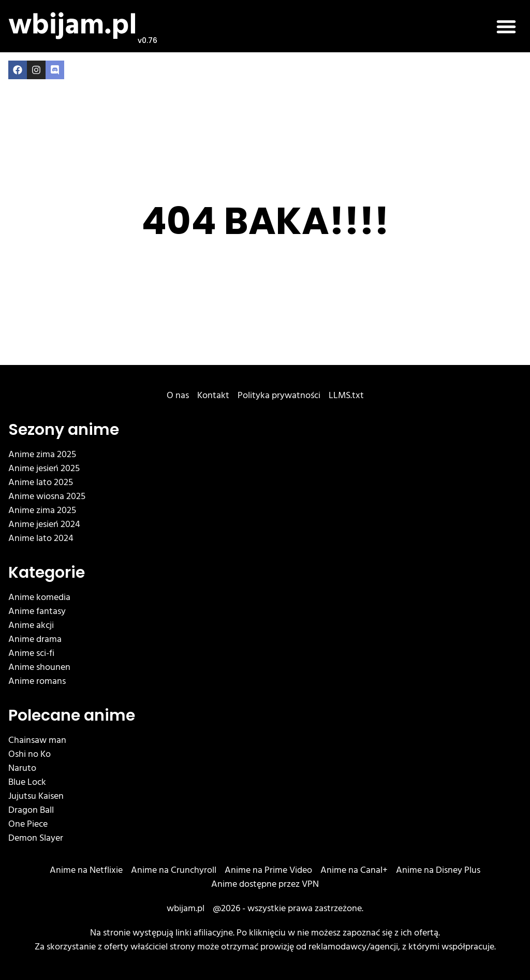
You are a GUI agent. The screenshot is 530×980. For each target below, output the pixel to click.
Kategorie (47, 573)
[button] (506, 26)
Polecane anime (72, 715)
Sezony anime (64, 430)
